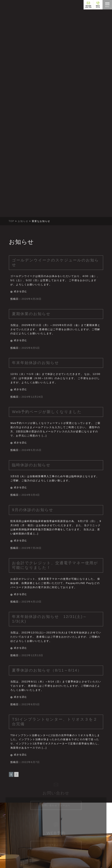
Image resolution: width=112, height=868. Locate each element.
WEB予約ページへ (56, 841)
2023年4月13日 (31, 602)
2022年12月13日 (32, 655)
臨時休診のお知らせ (31, 465)
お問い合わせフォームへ (56, 800)
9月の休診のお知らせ (33, 510)
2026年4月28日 (31, 299)
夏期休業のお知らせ (31, 314)
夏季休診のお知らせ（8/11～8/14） (47, 670)
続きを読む (21, 291)
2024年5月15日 (31, 450)
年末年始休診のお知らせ (36, 363)
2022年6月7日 (31, 762)
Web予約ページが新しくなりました (47, 412)
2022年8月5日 (31, 704)
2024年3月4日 (31, 495)
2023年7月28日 (31, 548)
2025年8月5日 (31, 348)
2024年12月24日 (32, 397)
